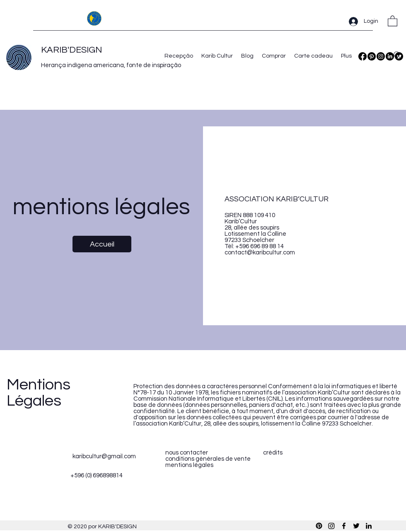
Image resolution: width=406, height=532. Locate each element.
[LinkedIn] (369, 526)
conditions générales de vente (208, 459)
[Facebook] (362, 56)
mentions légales (189, 465)
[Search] (397, 55)
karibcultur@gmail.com (104, 456)
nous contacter (187, 453)
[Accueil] (102, 244)
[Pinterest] (372, 56)
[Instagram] (381, 56)
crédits (273, 453)
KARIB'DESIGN (71, 50)
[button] (393, 21)
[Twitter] (356, 526)
